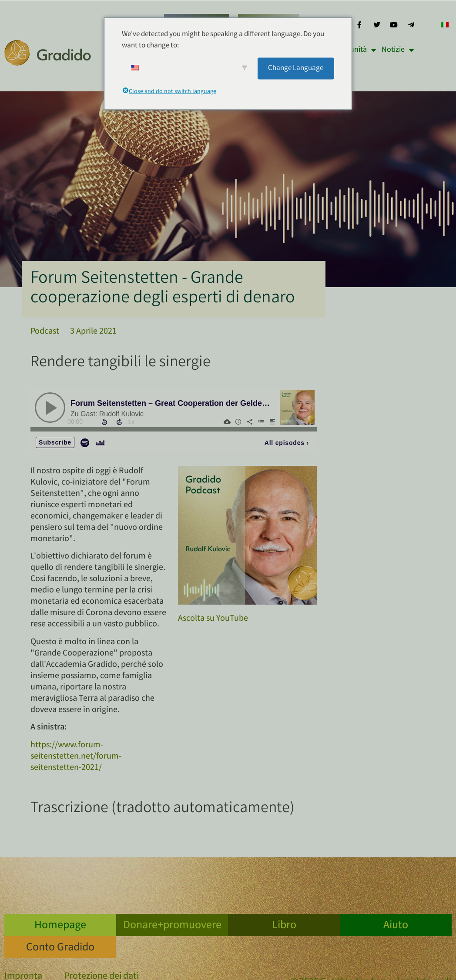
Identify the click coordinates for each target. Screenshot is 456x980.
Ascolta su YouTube (213, 619)
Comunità (355, 50)
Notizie (398, 50)
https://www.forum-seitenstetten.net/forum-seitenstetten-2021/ (76, 757)
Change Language (296, 68)
